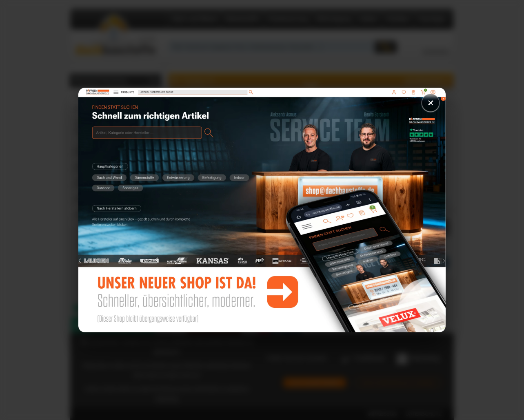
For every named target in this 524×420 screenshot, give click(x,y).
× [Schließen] (431, 103)
